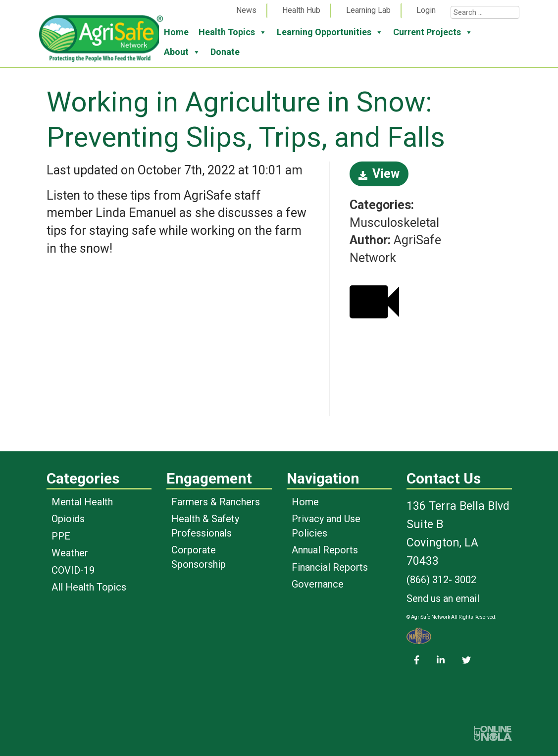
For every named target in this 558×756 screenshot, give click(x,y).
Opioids (68, 519)
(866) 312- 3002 (441, 580)
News (246, 10)
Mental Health (82, 502)
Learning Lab (368, 10)
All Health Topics (89, 587)
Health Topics (233, 32)
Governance (318, 584)
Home (176, 32)
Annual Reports (325, 550)
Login (426, 10)
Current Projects (433, 32)
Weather (70, 553)
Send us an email (443, 598)
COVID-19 (73, 570)
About (182, 52)
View (379, 174)
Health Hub (301, 10)
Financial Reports (330, 567)
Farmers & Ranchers (216, 502)
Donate (225, 52)
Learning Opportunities (330, 32)
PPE (61, 536)
